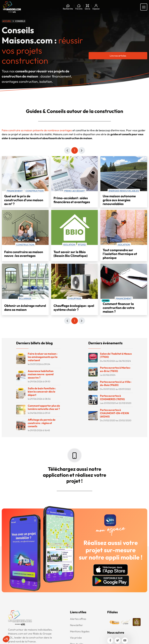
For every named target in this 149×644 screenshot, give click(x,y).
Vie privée (76, 637)
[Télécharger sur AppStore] (111, 569)
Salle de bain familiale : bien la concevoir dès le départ (42, 391)
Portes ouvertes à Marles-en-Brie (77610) (115, 368)
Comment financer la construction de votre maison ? (119, 307)
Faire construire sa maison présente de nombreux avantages (37, 129)
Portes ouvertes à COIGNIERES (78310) (112, 397)
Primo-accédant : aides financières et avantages (72, 199)
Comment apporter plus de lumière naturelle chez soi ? (44, 407)
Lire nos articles (118, 55)
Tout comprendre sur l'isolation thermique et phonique (120, 253)
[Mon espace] (96, 6)
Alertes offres (78, 618)
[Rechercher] (68, 6)
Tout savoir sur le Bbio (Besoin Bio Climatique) (71, 253)
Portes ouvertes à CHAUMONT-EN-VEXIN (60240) (114, 412)
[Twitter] (118, 640)
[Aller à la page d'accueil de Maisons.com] (12, 6)
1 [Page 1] (74, 150)
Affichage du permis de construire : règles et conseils (42, 422)
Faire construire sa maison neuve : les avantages (24, 253)
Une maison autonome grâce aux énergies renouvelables (119, 199)
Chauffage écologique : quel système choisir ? (74, 307)
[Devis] (87, 6)
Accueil (7, 20)
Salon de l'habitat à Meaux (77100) (116, 354)
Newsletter (76, 624)
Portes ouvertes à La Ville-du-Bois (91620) (116, 383)
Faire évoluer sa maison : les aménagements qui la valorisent (43, 356)
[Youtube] (125, 640)
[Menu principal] (144, 6)
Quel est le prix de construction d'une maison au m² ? (24, 199)
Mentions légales (80, 631)
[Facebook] (110, 640)
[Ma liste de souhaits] (79, 6)
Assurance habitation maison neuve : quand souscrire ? (41, 373)
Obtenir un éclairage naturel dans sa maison (25, 307)
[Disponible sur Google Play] (111, 580)
